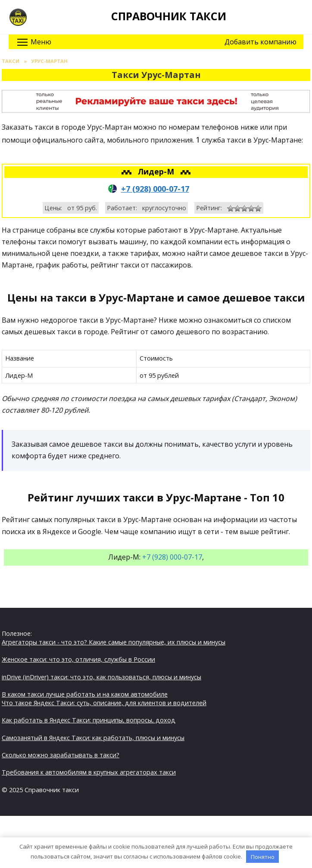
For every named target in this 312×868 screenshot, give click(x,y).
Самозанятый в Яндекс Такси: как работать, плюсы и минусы (93, 738)
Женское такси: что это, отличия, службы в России (78, 659)
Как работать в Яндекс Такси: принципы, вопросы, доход (89, 720)
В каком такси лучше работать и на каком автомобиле (85, 694)
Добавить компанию (261, 42)
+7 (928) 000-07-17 (155, 189)
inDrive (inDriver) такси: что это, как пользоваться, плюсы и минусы (101, 677)
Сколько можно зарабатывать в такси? (61, 755)
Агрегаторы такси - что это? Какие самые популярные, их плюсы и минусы (114, 642)
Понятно (263, 857)
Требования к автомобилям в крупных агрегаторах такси (89, 772)
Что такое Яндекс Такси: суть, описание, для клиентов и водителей (104, 703)
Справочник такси (169, 16)
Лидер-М (157, 171)
